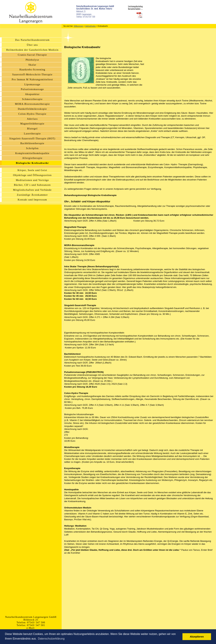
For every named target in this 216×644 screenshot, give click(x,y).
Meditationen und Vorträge (32, 180)
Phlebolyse (32, 60)
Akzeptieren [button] (197, 637)
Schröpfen (32, 148)
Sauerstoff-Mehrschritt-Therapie (32, 74)
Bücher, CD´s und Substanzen (32, 185)
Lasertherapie (32, 134)
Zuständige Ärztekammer (32, 195)
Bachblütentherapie (32, 143)
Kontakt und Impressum (32, 200)
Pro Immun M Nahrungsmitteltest (32, 79)
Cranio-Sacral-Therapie (32, 55)
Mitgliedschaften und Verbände (32, 190)
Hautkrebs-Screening (32, 70)
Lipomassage (32, 84)
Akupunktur (32, 94)
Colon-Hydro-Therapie (32, 114)
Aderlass (32, 119)
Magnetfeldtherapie (32, 124)
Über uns (32, 45)
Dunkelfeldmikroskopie (32, 109)
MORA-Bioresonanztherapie (32, 104)
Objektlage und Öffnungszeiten (32, 175)
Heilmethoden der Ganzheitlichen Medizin (32, 50)
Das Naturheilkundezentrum (32, 40)
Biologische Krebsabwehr (32, 163)
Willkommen (78, 26)
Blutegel (32, 129)
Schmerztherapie (32, 99)
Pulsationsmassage (32, 89)
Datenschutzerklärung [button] (51, 639)
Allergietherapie (32, 158)
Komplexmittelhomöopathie (32, 153)
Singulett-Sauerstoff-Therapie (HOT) (32, 138)
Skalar (32, 65)
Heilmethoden (90, 26)
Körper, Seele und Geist (32, 170)
